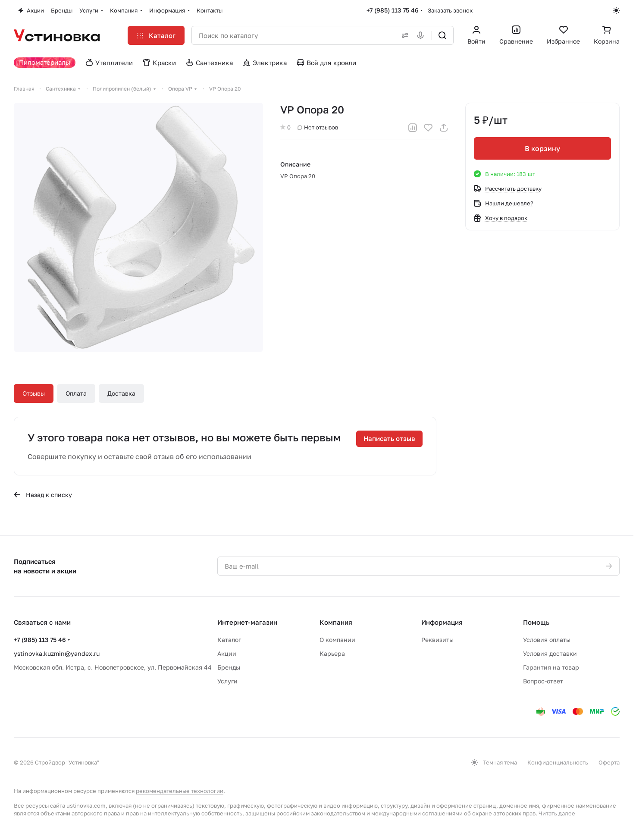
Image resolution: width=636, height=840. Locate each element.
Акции (227, 653)
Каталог (229, 640)
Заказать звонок (450, 10)
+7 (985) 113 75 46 (393, 10)
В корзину (542, 148)
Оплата (76, 393)
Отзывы (34, 393)
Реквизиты (437, 640)
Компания (336, 622)
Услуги (227, 681)
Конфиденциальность (558, 762)
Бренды (229, 667)
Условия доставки (550, 653)
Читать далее (557, 813)
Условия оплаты (547, 640)
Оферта (609, 762)
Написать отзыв (389, 438)
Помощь (536, 622)
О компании (337, 640)
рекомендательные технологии (180, 791)
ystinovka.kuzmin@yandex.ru (57, 653)
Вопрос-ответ (543, 681)
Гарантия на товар (551, 667)
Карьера (332, 653)
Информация (442, 622)
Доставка (121, 393)
